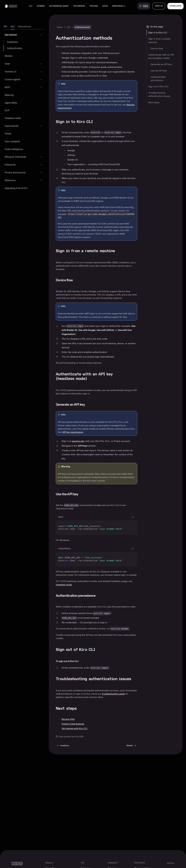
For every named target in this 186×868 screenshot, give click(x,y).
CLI (31, 6)
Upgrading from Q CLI (16, 188)
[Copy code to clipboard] (133, 517)
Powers (41, 6)
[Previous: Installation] (63, 745)
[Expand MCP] (41, 87)
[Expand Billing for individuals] (41, 157)
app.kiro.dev (78, 441)
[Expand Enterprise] (41, 165)
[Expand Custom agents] (41, 79)
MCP (7, 87)
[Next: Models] (132, 745)
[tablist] (24, 27)
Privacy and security (15, 172)
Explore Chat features (73, 724)
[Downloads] (175, 6)
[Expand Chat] (41, 64)
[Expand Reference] (41, 180)
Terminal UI (10, 72)
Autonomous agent (59, 6)
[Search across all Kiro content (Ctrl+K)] (144, 6)
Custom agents (12, 79)
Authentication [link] (82, 27)
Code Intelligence (14, 149)
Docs (105, 6)
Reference (10, 180)
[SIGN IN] (159, 6)
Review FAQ (68, 719)
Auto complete (12, 141)
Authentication (15, 48)
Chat (7, 64)
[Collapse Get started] (41, 35)
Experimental (11, 126)
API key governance (73, 432)
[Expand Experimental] (41, 126)
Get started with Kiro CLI (74, 728)
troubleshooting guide (113, 694)
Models (9, 56)
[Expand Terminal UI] (41, 72)
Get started (11, 35)
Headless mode (13, 118)
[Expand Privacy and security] (41, 173)
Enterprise (79, 6)
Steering (9, 95)
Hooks (8, 134)
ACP (7, 110)
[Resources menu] (119, 6)
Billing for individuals (15, 157)
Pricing (94, 6)
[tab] (5, 27)
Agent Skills (11, 103)
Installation (13, 42)
